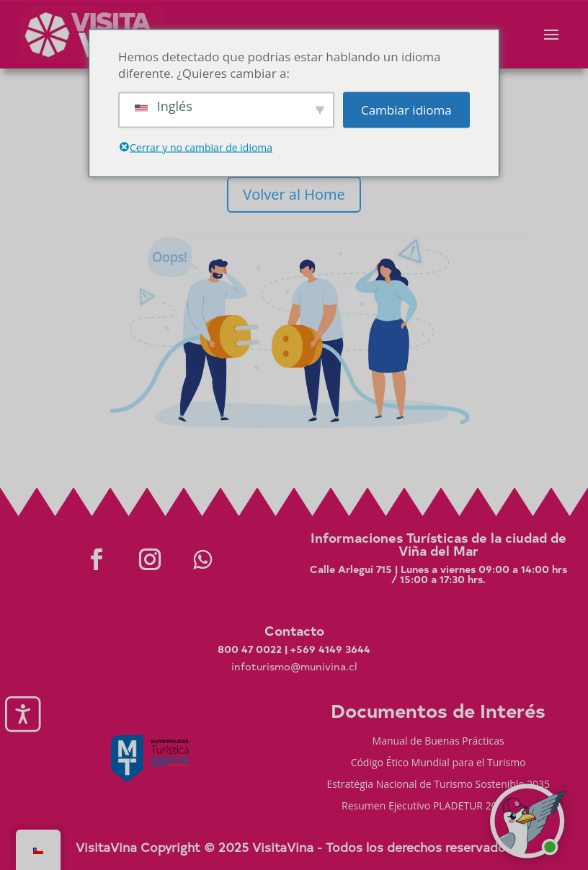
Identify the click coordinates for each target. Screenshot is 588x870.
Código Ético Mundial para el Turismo (438, 763)
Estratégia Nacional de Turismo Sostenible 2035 (438, 785)
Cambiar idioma (406, 110)
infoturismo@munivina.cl (294, 666)
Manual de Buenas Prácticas (438, 742)
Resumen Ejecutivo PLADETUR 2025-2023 (438, 807)
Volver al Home (294, 194)
